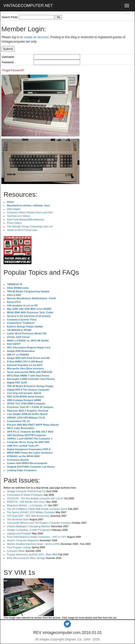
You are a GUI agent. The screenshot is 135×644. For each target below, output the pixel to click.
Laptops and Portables (19, 533)
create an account (36, 37)
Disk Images (14, 209)
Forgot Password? (13, 70)
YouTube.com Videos (19, 216)
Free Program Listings (19, 547)
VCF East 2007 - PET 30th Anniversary (28, 516)
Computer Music (16, 551)
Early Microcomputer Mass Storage (26, 558)
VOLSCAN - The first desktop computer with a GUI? (35, 498)
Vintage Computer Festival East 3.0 (26, 491)
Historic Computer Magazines (23, 540)
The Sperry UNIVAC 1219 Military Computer (31, 512)
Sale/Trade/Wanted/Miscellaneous (26, 220)
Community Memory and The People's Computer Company (39, 523)
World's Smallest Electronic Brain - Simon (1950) (33, 544)
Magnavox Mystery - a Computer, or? (27, 505)
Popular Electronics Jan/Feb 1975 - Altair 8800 (32, 554)
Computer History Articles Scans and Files (30, 212)
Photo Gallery (14, 223)
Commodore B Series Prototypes (25, 495)
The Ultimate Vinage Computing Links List (30, 226)
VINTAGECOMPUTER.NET (28, 6)
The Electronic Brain (18, 519)
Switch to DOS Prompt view (22, 230)
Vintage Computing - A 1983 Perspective (29, 530)
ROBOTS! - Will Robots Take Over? (26, 502)
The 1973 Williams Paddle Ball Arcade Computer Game (37, 509)
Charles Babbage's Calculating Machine (29, 526)
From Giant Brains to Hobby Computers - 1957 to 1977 (37, 537)
